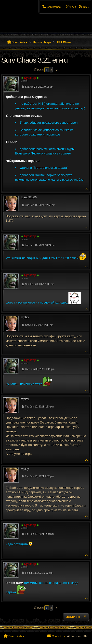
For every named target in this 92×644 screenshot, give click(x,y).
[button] (56, 70)
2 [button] (51, 70)
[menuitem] (51, 7)
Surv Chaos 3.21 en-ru (34, 60)
